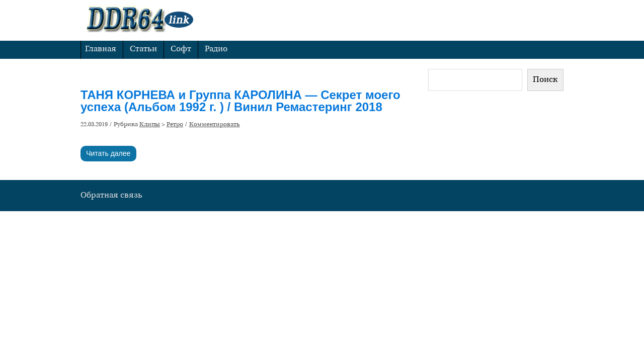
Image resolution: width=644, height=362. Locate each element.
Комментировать (215, 125)
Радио (216, 49)
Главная (101, 49)
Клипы (150, 125)
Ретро (175, 125)
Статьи (143, 49)
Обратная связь (111, 196)
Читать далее (108, 153)
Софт (181, 49)
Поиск (545, 80)
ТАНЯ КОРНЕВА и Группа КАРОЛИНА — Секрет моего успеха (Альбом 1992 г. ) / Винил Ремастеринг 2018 (240, 101)
